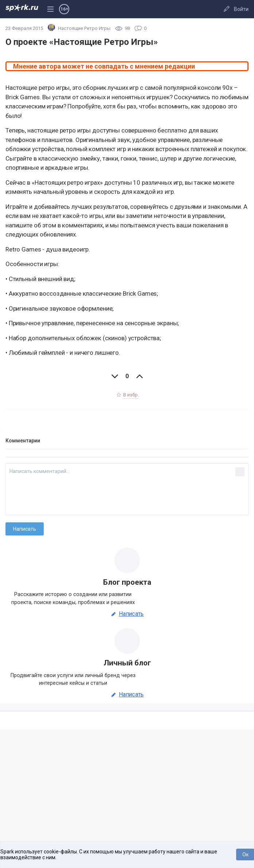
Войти (241, 9)
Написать (127, 614)
